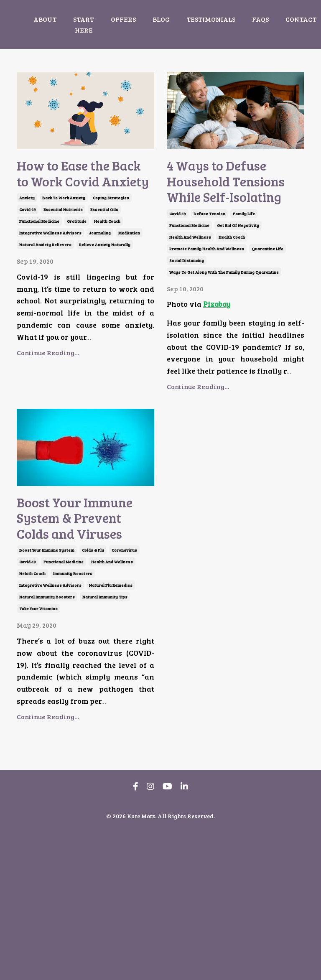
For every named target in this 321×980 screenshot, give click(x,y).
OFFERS (123, 19)
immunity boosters (73, 720)
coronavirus (124, 697)
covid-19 (28, 274)
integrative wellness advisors (50, 298)
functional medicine (39, 286)
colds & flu (93, 697)
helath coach (32, 720)
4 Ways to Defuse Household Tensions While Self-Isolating (234, 218)
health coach (107, 286)
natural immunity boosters (47, 743)
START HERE (84, 24)
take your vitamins (38, 755)
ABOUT (45, 19)
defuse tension (209, 287)
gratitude (77, 286)
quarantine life (267, 322)
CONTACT (301, 19)
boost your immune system (47, 697)
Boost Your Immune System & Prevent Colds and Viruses (78, 628)
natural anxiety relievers (45, 309)
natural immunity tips (105, 743)
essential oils (104, 274)
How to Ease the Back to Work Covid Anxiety (71, 206)
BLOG (161, 19)
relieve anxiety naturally (105, 309)
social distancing (187, 333)
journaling (100, 298)
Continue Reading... (48, 417)
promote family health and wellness (207, 322)
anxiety (27, 262)
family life (244, 287)
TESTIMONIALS (211, 19)
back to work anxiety (64, 262)
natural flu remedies (111, 732)
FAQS (260, 19)
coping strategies (111, 262)
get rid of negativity (238, 298)
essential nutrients (63, 274)
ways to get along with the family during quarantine (224, 345)
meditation (129, 298)
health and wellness (190, 310)
